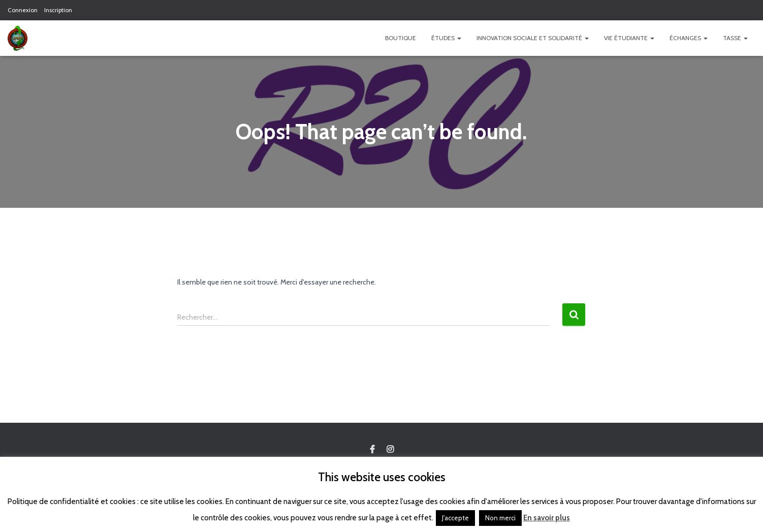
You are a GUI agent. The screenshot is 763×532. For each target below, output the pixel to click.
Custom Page (372, 450)
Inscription (58, 10)
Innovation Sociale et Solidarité (533, 38)
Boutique (401, 38)
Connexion (23, 10)
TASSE (735, 38)
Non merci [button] (500, 518)
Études (446, 38)
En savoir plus (547, 518)
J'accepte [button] (455, 518)
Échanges (689, 38)
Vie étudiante (629, 38)
